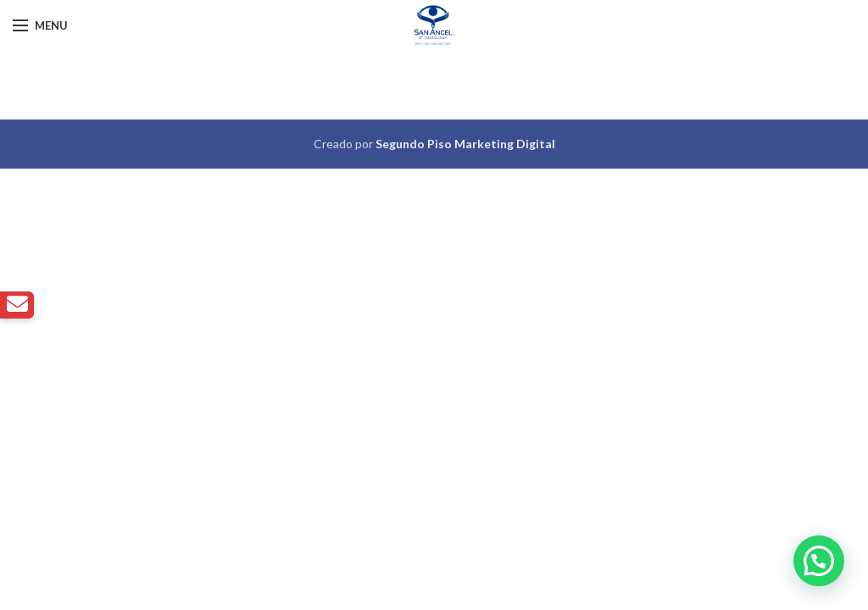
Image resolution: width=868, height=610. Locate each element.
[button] (819, 561)
